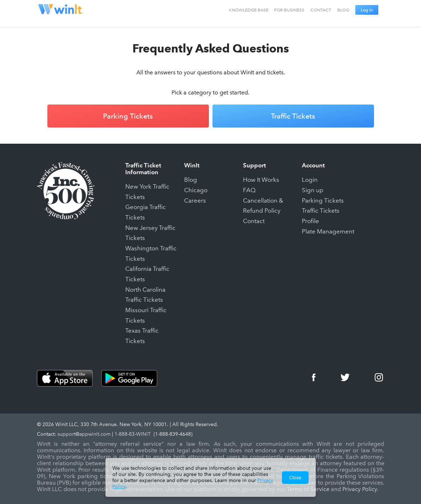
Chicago (196, 190)
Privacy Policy (360, 489)
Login (310, 180)
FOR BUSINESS (289, 10)
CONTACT (321, 10)
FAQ (249, 190)
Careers (195, 200)
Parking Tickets (128, 116)
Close (295, 478)
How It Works (261, 180)
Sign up (313, 190)
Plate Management (328, 231)
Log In (367, 10)
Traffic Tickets (293, 116)
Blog (191, 180)
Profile (310, 221)
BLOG (343, 10)
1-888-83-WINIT (133, 434)
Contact (254, 221)
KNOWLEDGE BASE (249, 10)
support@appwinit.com (84, 434)
